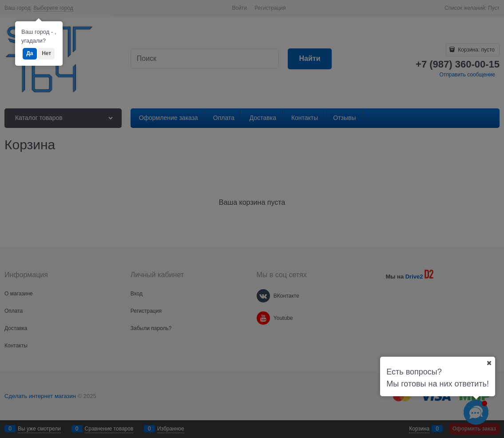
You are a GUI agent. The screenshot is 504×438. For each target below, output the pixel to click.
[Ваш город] (489, 363)
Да (30, 53)
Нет (46, 53)
